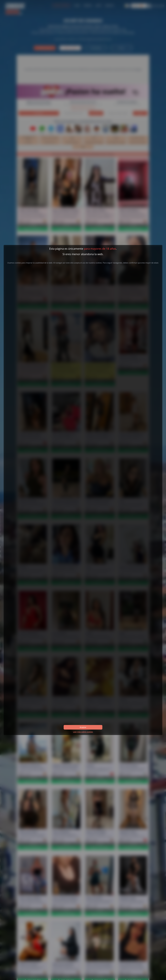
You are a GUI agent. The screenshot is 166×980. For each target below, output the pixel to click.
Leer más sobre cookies (83, 732)
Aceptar (83, 727)
